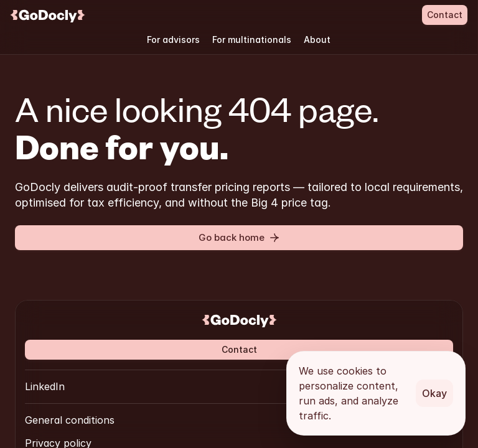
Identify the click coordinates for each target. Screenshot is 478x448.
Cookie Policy (233, 382)
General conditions (70, 382)
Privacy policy (158, 382)
